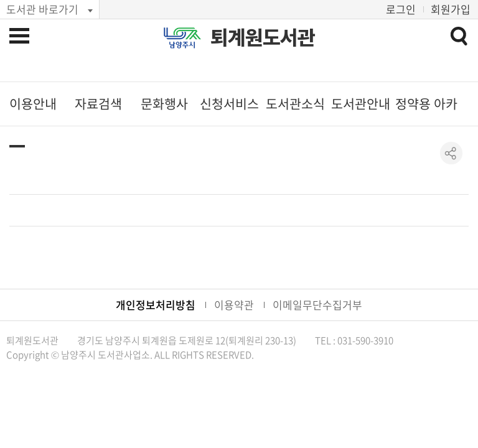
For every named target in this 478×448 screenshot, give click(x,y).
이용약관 (234, 305)
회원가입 (451, 9)
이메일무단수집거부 (317, 305)
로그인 (401, 9)
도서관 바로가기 (42, 9)
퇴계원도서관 (263, 38)
